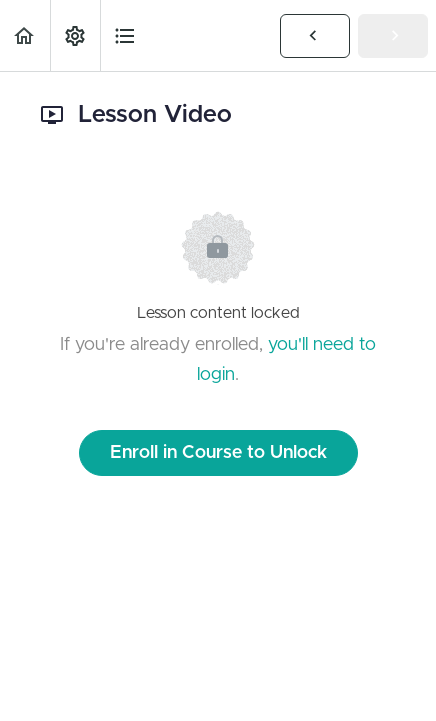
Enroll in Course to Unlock (218, 453)
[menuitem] (75, 35)
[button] (25, 35)
